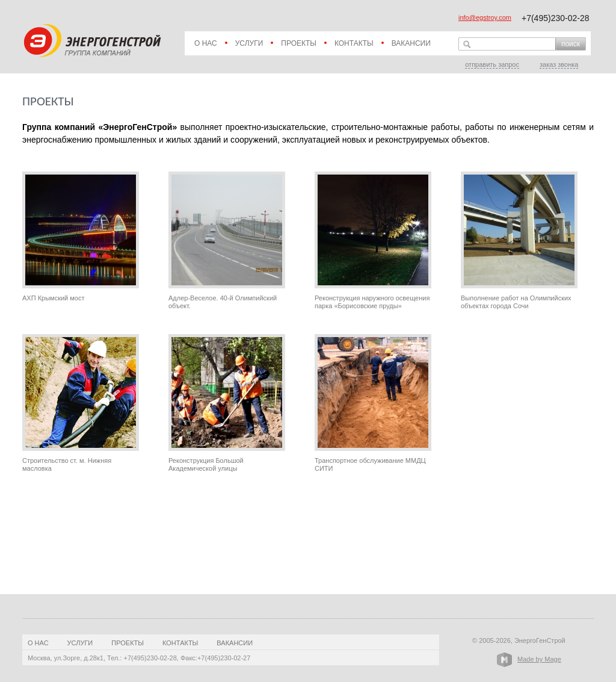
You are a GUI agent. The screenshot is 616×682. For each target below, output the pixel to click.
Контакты (354, 43)
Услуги (249, 43)
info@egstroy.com (485, 18)
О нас (206, 43)
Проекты (299, 43)
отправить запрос (492, 64)
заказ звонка (559, 64)
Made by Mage (539, 659)
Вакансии (411, 43)
